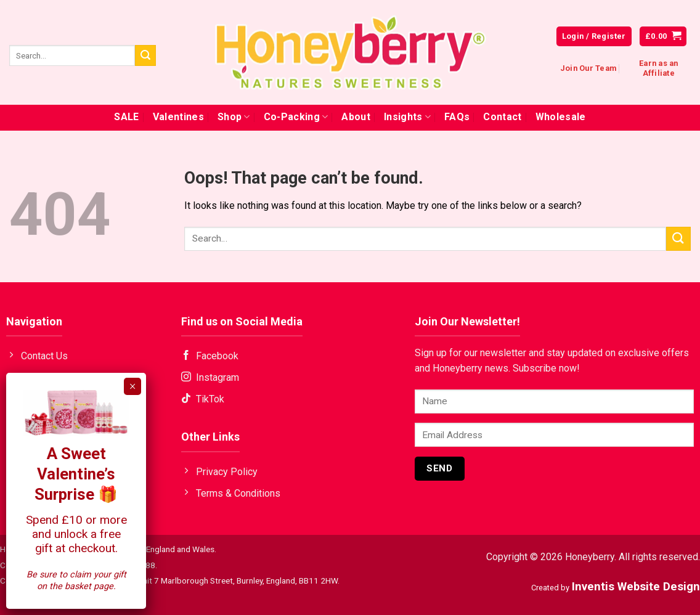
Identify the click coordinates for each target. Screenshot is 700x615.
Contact (502, 117)
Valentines (178, 117)
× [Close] (133, 386)
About (356, 117)
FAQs (457, 117)
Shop (234, 117)
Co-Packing (296, 117)
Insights (407, 117)
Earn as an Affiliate (659, 68)
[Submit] (145, 55)
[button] (663, 37)
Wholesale (561, 117)
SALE (126, 117)
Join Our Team (588, 68)
